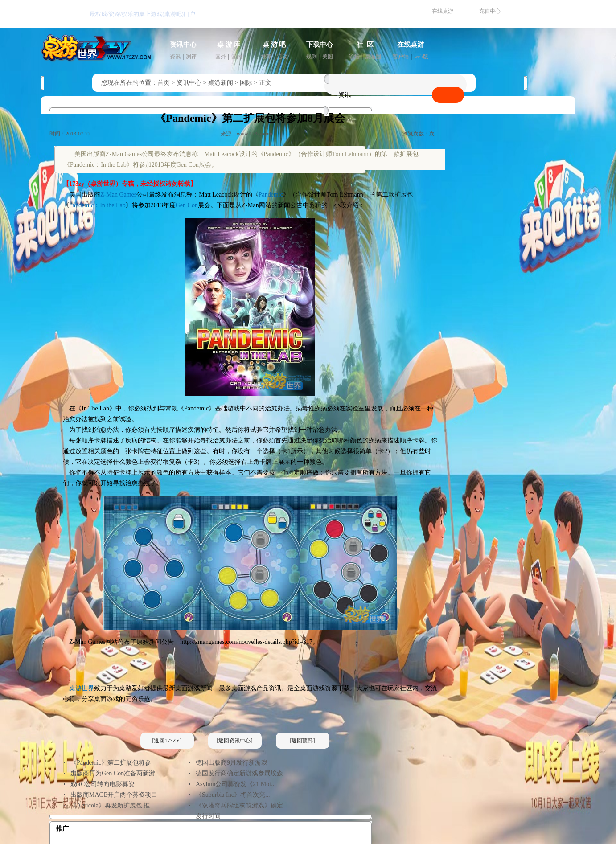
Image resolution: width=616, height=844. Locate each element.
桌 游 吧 (274, 45)
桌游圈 (373, 57)
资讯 (175, 57)
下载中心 (320, 45)
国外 (221, 57)
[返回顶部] (303, 741)
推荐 (266, 57)
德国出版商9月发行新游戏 (232, 763)
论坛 (354, 57)
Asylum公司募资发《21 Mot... (236, 784)
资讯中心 (183, 45)
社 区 (365, 45)
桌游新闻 (221, 83)
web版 (421, 57)
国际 (246, 83)
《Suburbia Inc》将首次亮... (233, 795)
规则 (312, 57)
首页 (164, 83)
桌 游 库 (229, 45)
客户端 (401, 57)
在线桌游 (443, 11)
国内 (237, 57)
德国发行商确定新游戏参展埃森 (239, 773)
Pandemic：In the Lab (97, 205)
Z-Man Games (118, 195)
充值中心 (490, 11)
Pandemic (271, 195)
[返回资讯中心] (235, 741)
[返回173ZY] (167, 741)
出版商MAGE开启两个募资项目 (114, 795)
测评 (191, 57)
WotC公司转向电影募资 (103, 784)
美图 (328, 57)
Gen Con (187, 205)
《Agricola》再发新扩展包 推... (113, 805)
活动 (282, 57)
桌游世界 (82, 688)
